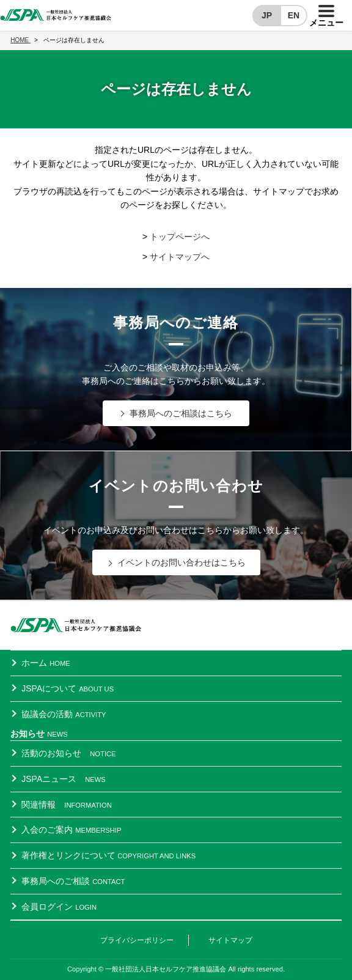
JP (267, 15)
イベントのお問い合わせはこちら (182, 562)
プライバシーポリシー (137, 940)
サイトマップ (230, 940)
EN (294, 15)
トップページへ (180, 237)
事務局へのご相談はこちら (181, 413)
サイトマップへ (180, 257)
